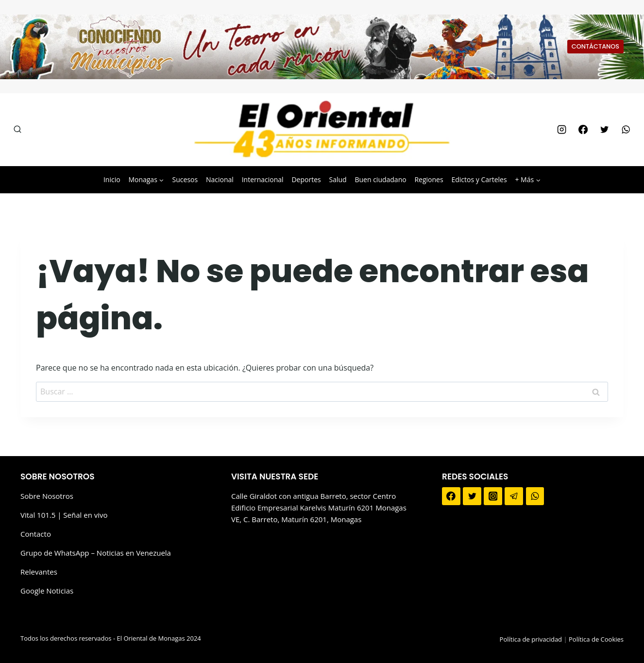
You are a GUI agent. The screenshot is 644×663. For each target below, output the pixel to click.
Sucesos (185, 179)
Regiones (429, 179)
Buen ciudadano (380, 179)
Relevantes (39, 572)
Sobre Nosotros (47, 496)
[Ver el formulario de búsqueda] (17, 130)
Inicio (112, 179)
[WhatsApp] (626, 130)
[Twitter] (604, 130)
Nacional (220, 179)
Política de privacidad (531, 639)
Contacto (36, 534)
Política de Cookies (596, 639)
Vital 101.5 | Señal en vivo (64, 515)
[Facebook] (583, 130)
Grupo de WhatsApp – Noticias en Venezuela (96, 553)
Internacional (263, 179)
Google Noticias (47, 591)
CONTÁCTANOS (595, 46)
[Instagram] (561, 130)
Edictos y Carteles (479, 179)
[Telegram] (514, 496)
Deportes (306, 179)
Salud (338, 179)
